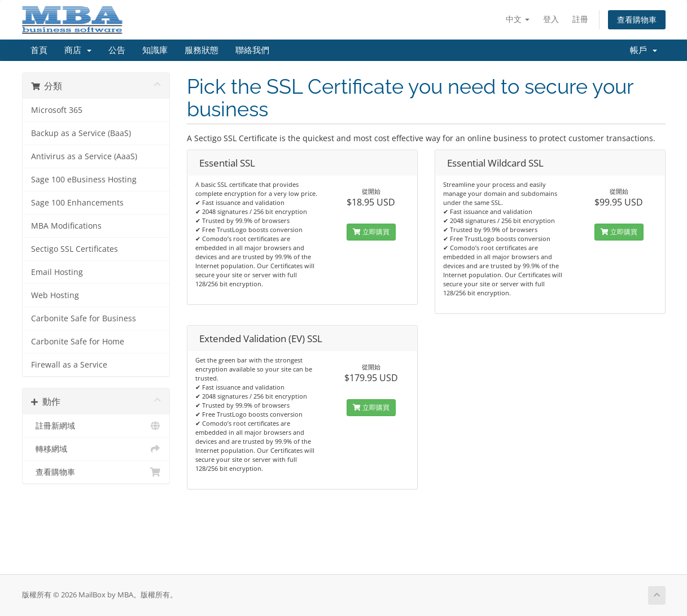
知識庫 (155, 50)
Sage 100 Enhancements (77, 203)
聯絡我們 (252, 50)
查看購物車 (637, 19)
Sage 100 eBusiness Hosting (84, 180)
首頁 (39, 50)
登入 (551, 19)
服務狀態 (202, 50)
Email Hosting (57, 272)
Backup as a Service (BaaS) (81, 133)
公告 (117, 50)
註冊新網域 (96, 426)
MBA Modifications (66, 226)
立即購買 (371, 232)
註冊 (580, 19)
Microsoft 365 (57, 110)
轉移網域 (96, 449)
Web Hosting (55, 295)
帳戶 (644, 50)
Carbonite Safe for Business (84, 318)
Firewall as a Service (69, 365)
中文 (518, 19)
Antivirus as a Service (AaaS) (84, 156)
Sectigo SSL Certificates (75, 249)
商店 (78, 50)
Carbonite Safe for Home (78, 342)
